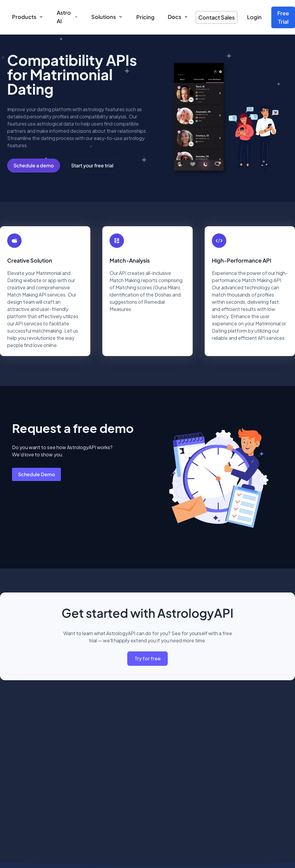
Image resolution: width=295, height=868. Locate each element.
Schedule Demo (36, 474)
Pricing (145, 17)
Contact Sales (217, 17)
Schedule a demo (34, 165)
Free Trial (283, 17)
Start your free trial (92, 165)
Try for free (147, 658)
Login (254, 17)
